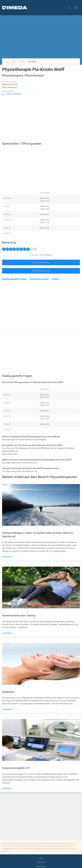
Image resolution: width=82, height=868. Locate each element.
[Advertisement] (41, 37)
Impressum (41, 862)
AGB (41, 858)
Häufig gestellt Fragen (14, 279)
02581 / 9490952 (14, 94)
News (14, 62)
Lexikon (22, 62)
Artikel (55, 279)
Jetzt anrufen (41, 263)
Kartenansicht (41, 271)
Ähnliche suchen (39, 279)
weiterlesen (7, 557)
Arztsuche (32, 62)
